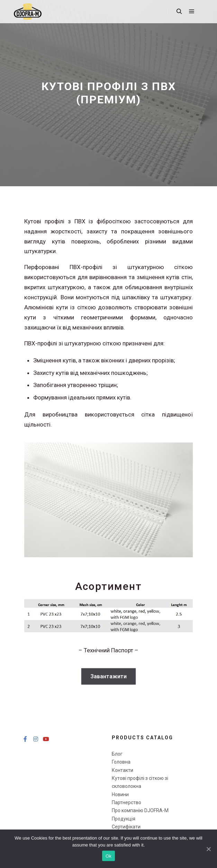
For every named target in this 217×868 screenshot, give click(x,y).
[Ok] (208, 849)
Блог (117, 754)
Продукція (124, 819)
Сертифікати (126, 827)
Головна (121, 762)
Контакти (123, 770)
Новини (120, 794)
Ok (108, 856)
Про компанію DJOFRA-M (140, 810)
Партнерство (126, 802)
